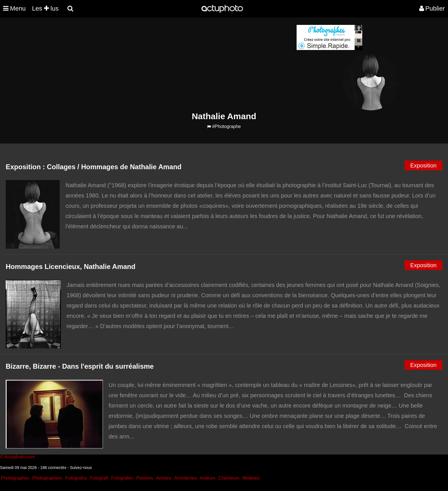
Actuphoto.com (20, 457)
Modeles (251, 478)
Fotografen (122, 478)
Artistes (164, 478)
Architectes (186, 478)
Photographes (15, 478)
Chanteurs (229, 478)
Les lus (45, 8)
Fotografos (76, 478)
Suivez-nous (81, 468)
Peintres (145, 478)
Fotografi (99, 478)
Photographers (47, 478)
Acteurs (207, 478)
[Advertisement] (189, 65)
